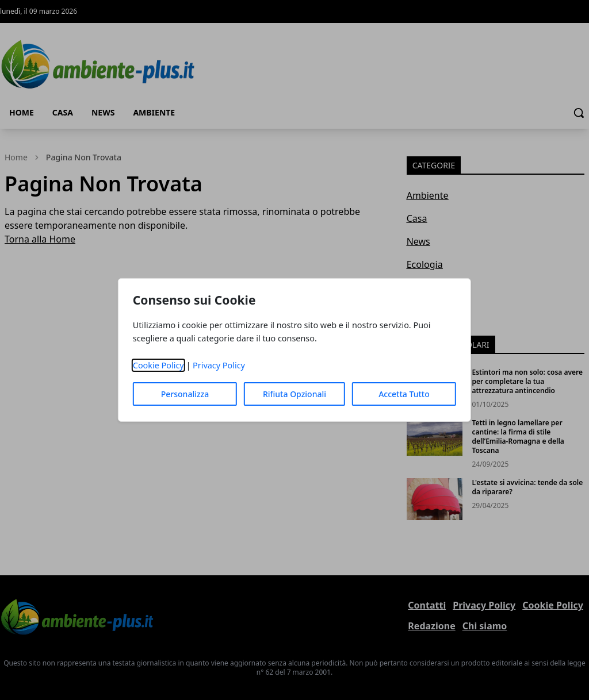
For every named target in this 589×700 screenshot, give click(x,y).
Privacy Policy (219, 365)
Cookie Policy (158, 365)
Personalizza (185, 394)
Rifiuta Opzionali (294, 394)
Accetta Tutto (404, 394)
